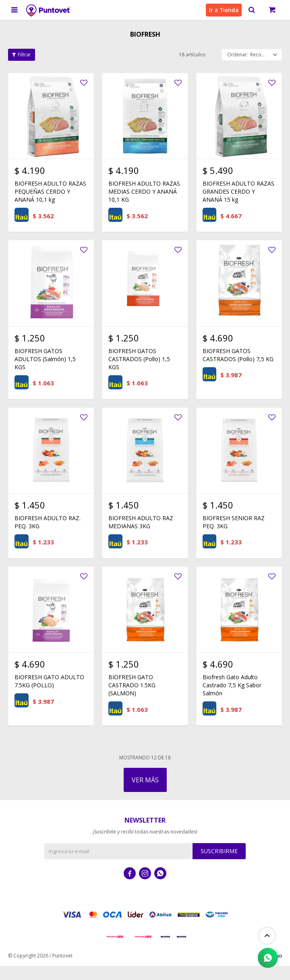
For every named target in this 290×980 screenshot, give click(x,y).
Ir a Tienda (222, 10)
